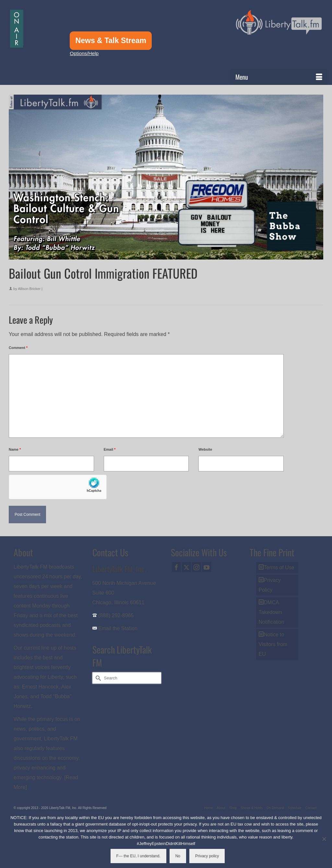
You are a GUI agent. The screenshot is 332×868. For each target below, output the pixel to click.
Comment (18, 348)
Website (205, 449)
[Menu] (279, 77)
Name (15, 449)
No (178, 856)
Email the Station (118, 628)
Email (110, 449)
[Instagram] (196, 567)
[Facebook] (176, 567)
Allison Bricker (29, 289)
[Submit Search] (97, 678)
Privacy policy (207, 856)
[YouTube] (207, 567)
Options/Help (84, 53)
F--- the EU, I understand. (138, 856)
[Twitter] (186, 567)
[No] (324, 839)
